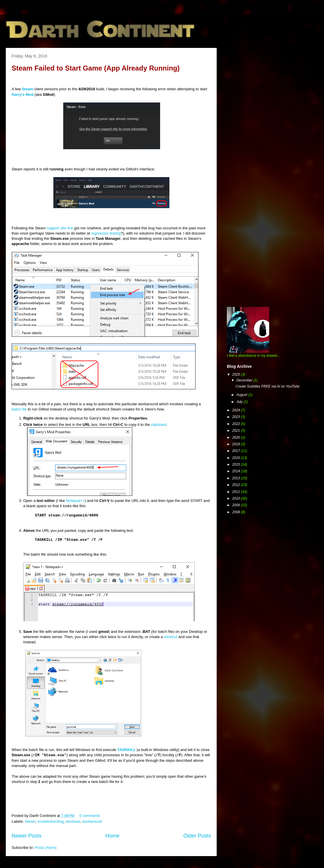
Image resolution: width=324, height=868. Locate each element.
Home (112, 836)
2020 (237, 437)
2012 (237, 485)
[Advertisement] (60, 112)
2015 (237, 464)
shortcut (171, 637)
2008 (237, 512)
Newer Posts (27, 836)
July (240, 402)
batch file (19, 409)
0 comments (90, 816)
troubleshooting (51, 821)
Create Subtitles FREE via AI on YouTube (268, 386)
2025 (237, 374)
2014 (237, 471)
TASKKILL (126, 750)
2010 (237, 498)
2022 (237, 424)
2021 (237, 431)
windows (73, 821)
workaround (92, 821)
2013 (237, 478)
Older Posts (197, 836)
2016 (237, 458)
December (245, 380)
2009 (237, 505)
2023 (237, 417)
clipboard (159, 425)
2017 (237, 451)
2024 (237, 410)
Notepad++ (75, 501)
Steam (30, 821)
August (242, 395)
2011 (237, 492)
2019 (237, 444)
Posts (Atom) (46, 848)
